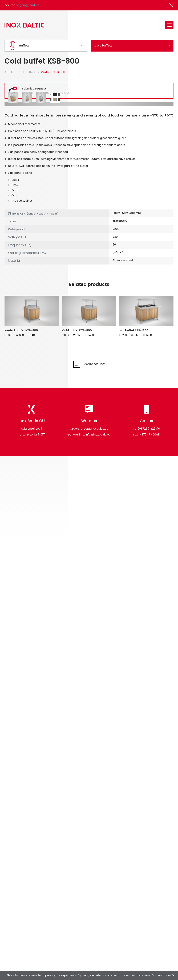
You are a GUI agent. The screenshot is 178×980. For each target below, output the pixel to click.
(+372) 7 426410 (149, 520)
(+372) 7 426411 (149, 525)
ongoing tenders (28, 5)
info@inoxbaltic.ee (98, 525)
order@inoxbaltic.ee (94, 520)
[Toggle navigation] (169, 25)
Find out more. (162, 975)
